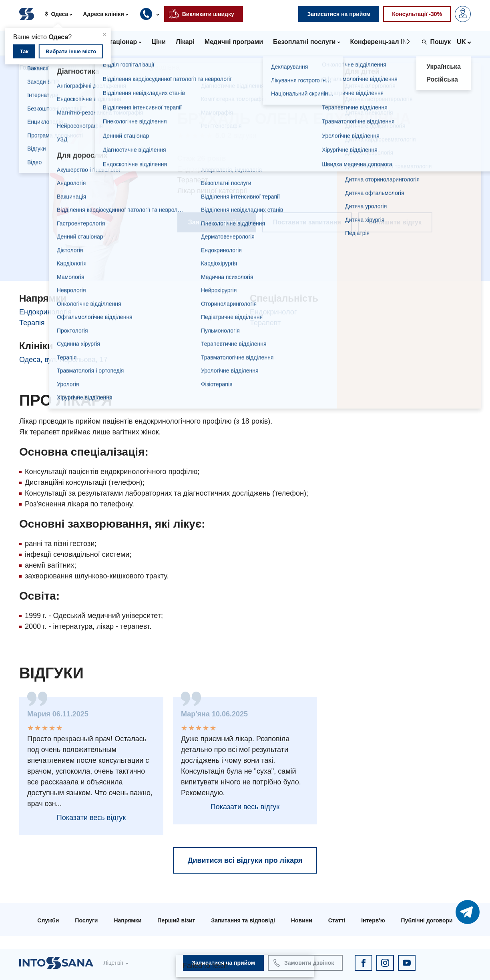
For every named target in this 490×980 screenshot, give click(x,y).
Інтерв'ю (373, 920)
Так (24, 51)
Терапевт (265, 323)
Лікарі (67, 67)
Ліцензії (113, 963)
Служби (48, 920)
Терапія (32, 323)
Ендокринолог (273, 312)
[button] (61, 14)
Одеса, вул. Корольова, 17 (63, 360)
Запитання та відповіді (243, 920)
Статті (337, 920)
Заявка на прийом (217, 222)
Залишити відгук (395, 222)
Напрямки (128, 920)
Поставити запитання (307, 222)
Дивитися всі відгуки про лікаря (245, 860)
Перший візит (176, 920)
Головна (32, 67)
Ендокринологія (45, 312)
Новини (302, 920)
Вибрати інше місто (71, 51)
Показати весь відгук (91, 818)
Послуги (86, 920)
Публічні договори (427, 920)
